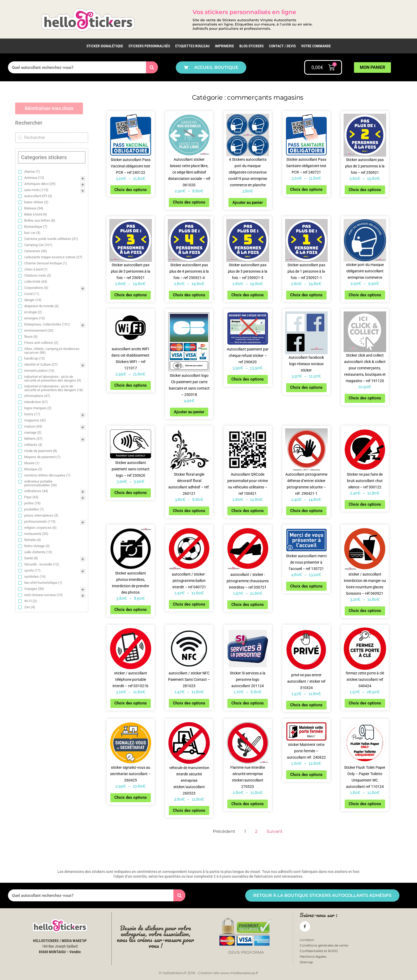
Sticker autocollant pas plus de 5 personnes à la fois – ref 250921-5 (248, 271)
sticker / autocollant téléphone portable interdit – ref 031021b (130, 679)
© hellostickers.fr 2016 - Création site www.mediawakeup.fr (208, 973)
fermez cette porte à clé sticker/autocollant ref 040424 (365, 679)
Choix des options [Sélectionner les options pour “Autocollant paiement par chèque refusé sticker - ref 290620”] (248, 379)
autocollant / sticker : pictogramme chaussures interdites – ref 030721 (248, 581)
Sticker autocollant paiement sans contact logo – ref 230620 (131, 469)
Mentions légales (313, 956)
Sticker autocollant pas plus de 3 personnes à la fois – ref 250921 (131, 271)
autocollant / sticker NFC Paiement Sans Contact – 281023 (189, 679)
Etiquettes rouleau (192, 46)
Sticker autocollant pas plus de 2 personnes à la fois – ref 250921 (365, 166)
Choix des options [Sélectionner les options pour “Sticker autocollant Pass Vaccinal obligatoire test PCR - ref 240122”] (131, 190)
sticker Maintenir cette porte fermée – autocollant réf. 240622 (306, 751)
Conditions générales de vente (324, 945)
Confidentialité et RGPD (319, 951)
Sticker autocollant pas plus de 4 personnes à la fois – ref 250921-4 (189, 271)
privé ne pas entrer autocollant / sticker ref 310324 (306, 681)
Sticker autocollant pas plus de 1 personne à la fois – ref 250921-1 (306, 271)
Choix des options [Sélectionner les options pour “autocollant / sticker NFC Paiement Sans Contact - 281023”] (189, 703)
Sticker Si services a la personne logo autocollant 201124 (248, 679)
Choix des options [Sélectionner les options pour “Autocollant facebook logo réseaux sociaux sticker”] (306, 387)
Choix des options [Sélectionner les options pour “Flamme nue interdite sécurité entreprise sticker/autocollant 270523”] (248, 804)
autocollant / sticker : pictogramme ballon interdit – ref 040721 (189, 581)
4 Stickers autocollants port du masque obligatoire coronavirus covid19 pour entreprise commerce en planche (248, 172)
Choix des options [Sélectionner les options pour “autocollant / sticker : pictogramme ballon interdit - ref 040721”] (189, 604)
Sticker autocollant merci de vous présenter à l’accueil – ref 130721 (306, 562)
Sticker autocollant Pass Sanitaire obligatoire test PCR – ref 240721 (306, 166)
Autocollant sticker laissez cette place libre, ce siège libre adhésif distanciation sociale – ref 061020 (189, 172)
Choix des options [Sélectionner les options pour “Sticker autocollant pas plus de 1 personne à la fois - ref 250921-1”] (306, 295)
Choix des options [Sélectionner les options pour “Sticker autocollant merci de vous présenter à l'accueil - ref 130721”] (306, 586)
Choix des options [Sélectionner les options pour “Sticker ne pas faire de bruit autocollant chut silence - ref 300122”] (365, 504)
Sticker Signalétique (105, 46)
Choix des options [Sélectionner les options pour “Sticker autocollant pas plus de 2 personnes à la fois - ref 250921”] (365, 190)
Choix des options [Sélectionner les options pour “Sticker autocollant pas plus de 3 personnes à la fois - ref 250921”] (131, 295)
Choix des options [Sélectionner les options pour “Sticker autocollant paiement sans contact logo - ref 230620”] (131, 493)
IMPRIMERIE (224, 46)
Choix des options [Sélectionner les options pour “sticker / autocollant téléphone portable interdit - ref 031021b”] (131, 703)
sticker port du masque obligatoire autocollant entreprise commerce (365, 271)
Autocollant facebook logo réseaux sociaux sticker (306, 364)
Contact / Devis (282, 46)
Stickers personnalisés (149, 46)
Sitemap (306, 962)
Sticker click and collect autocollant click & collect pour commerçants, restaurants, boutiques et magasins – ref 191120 (365, 368)
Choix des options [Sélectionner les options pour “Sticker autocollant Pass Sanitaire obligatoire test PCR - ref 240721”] (306, 189)
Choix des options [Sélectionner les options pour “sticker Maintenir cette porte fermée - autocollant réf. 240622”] (306, 775)
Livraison (307, 940)
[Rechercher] (152, 67)
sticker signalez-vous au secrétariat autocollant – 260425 (130, 774)
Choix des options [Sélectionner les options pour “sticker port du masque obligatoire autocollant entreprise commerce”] (365, 295)
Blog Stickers (251, 46)
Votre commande (316, 46)
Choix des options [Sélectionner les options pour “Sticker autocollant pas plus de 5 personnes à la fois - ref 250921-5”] (248, 295)
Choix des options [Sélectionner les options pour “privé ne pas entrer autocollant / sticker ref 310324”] (306, 705)
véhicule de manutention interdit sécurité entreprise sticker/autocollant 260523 (189, 780)
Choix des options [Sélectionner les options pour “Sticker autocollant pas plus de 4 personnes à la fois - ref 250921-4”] (189, 295)
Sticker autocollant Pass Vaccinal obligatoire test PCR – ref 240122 (131, 166)
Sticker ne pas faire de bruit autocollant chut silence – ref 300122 (365, 481)
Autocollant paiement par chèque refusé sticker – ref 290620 (248, 356)
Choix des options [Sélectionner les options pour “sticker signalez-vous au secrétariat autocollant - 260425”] (131, 797)
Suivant (275, 831)
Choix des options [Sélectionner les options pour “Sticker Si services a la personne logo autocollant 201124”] (248, 703)
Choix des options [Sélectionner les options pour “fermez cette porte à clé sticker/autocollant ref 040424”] (365, 703)
